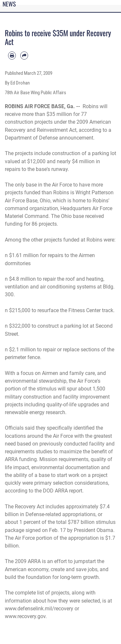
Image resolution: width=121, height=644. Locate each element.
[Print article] (12, 55)
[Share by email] (24, 55)
